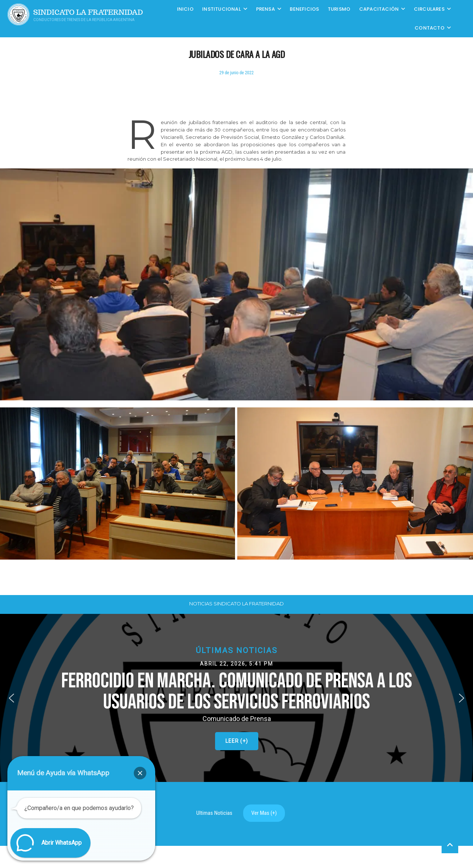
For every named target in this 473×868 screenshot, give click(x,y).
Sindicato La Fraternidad (88, 12)
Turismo (339, 9)
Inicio (185, 9)
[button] (236, 698)
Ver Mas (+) (264, 813)
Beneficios (304, 9)
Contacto (430, 28)
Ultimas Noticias (214, 813)
